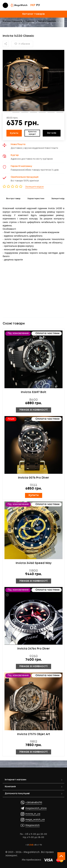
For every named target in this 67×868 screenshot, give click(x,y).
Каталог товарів (33, 14)
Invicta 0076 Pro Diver (34, 478)
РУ (38, 5)
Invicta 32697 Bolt (34, 392)
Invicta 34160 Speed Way (34, 563)
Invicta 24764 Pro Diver (34, 649)
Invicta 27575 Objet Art (34, 734)
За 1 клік (52, 133)
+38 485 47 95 (34, 845)
